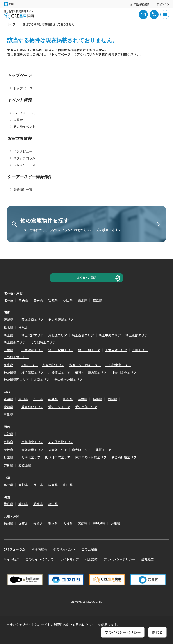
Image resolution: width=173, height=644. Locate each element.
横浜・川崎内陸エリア (91, 372)
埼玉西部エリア (83, 335)
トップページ (61, 54)
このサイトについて (40, 559)
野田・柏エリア (89, 350)
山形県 (83, 300)
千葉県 (8, 350)
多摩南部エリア (53, 365)
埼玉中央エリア (110, 335)
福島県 (98, 300)
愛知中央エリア (59, 407)
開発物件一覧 (23, 189)
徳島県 (8, 504)
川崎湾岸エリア (59, 372)
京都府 (8, 442)
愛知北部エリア (32, 407)
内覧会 (18, 120)
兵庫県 (8, 457)
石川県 (38, 399)
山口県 (68, 485)
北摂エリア (103, 450)
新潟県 (8, 399)
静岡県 (112, 399)
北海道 (8, 300)
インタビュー (23, 151)
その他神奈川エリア (68, 379)
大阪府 (8, 450)
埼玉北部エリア (32, 335)
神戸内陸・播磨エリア (91, 457)
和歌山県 (25, 465)
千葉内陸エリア (116, 350)
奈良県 (8, 465)
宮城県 (53, 300)
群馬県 (23, 327)
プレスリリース (24, 165)
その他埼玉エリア (43, 342)
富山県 (23, 399)
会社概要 (148, 559)
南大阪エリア (81, 450)
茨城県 (8, 319)
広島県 (53, 485)
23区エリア (30, 365)
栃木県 (8, 327)
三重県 (8, 414)
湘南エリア (41, 379)
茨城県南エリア (32, 319)
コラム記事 (89, 549)
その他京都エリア (61, 442)
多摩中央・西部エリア (85, 365)
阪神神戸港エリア (58, 457)
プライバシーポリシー (119, 559)
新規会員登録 (140, 4)
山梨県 (68, 399)
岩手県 (38, 300)
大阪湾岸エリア (32, 450)
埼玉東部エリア (137, 335)
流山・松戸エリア (61, 350)
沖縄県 (116, 523)
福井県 (53, 399)
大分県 (68, 523)
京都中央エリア (32, 442)
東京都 (8, 365)
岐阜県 (98, 399)
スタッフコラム (24, 158)
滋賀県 (8, 434)
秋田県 (68, 300)
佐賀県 (23, 523)
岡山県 (38, 485)
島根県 (23, 485)
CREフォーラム (24, 113)
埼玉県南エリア (15, 342)
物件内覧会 (39, 549)
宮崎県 (83, 523)
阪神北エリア (31, 457)
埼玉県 (8, 335)
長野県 (83, 399)
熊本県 (53, 523)
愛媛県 (38, 504)
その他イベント (24, 126)
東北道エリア (58, 335)
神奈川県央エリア (124, 372)
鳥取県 (8, 485)
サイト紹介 (11, 559)
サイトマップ (69, 559)
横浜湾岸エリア (32, 372)
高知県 (53, 504)
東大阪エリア (58, 450)
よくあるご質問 (86, 278)
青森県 (23, 300)
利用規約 (91, 559)
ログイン (163, 4)
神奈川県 (10, 372)
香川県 (23, 504)
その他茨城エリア (61, 319)
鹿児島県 (99, 523)
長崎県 (38, 523)
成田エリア (140, 350)
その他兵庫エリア (124, 457)
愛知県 (8, 407)
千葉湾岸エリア (32, 350)
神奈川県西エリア (16, 379)
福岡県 (8, 523)
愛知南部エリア (86, 407)
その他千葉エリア (16, 357)
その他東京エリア (118, 365)
